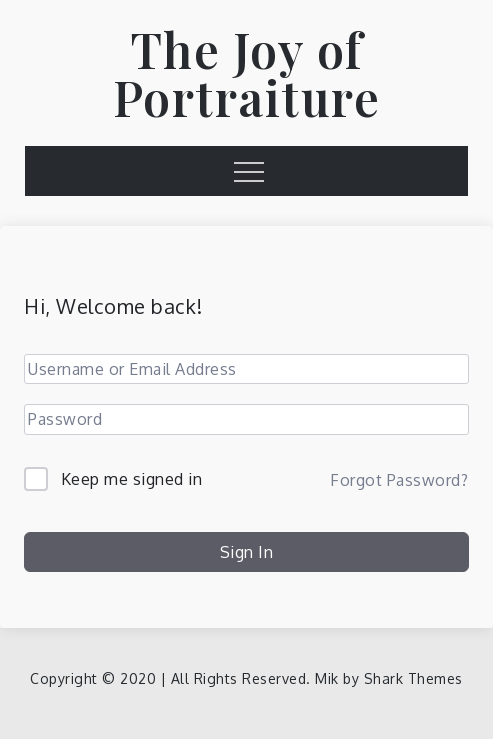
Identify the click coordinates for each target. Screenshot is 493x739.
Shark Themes (413, 678)
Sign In (247, 552)
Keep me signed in (132, 479)
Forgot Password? (399, 480)
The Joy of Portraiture (247, 73)
